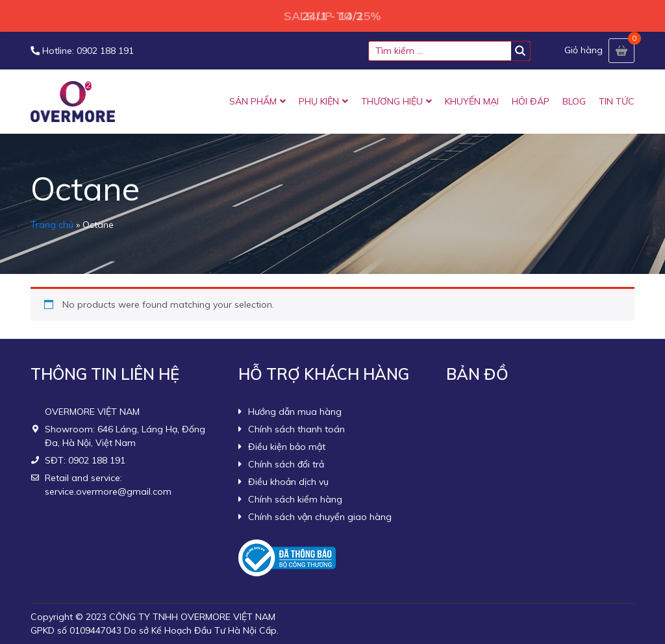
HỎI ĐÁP (531, 101)
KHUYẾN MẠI (472, 101)
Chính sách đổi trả (286, 464)
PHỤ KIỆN (319, 101)
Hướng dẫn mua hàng (295, 412)
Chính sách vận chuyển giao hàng (320, 517)
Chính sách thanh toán (296, 429)
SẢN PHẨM (253, 101)
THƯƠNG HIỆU (392, 101)
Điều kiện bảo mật (287, 447)
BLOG (574, 101)
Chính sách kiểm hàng (295, 499)
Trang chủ (52, 225)
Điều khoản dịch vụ (288, 482)
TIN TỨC (617, 101)
